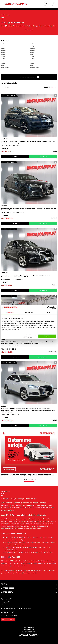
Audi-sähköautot (35, 67)
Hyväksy (47, 336)
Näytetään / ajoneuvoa (29, 480)
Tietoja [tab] (48, 312)
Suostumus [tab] (10, 312)
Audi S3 (32, 55)
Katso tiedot (15, 157)
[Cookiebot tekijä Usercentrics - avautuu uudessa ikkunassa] (49, 307)
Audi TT (32, 65)
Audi (4, 17)
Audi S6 (32, 61)
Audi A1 (3, 46)
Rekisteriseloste (29, 627)
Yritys (4, 584)
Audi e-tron (4, 61)
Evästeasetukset (29, 630)
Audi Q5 (32, 44)
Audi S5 (32, 59)
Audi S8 (32, 63)
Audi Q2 (3, 63)
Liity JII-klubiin (8, 619)
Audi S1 (32, 52)
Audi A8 (3, 59)
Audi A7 (3, 57)
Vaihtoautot (6, 15)
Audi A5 (3, 52)
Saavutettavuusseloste (29, 632)
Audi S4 (32, 57)
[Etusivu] (14, 4)
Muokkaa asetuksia (30, 336)
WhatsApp (43, 157)
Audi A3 (3, 48)
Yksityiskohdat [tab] (29, 312)
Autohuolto (7, 592)
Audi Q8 (32, 46)
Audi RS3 (33, 48)
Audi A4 (3, 50)
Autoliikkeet (8, 588)
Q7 (2, 19)
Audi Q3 (3, 65)
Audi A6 (3, 55)
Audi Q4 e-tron (5, 67)
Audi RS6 (33, 50)
